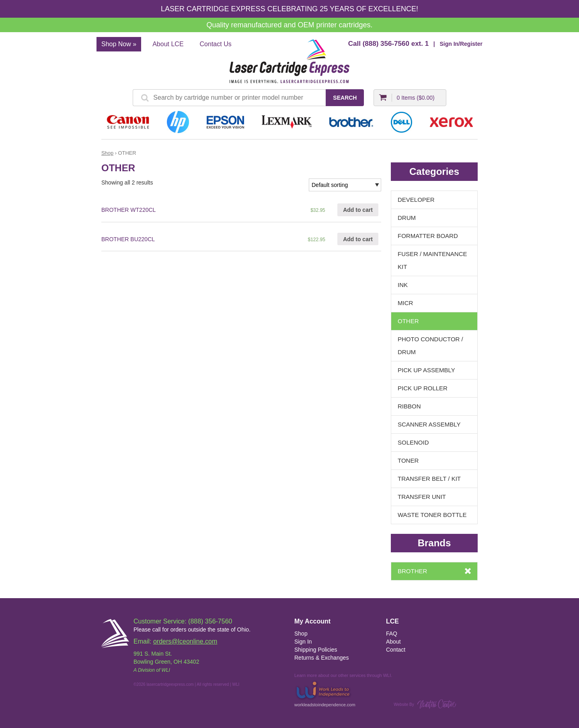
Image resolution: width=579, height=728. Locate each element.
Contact (396, 650)
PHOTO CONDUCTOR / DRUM (430, 346)
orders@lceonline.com (185, 641)
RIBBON (409, 406)
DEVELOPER (416, 200)
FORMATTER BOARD (428, 236)
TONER (408, 460)
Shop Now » (119, 44)
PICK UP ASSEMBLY (426, 370)
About (393, 642)
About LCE (168, 44)
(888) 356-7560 (386, 44)
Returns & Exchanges (321, 658)
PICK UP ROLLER (423, 388)
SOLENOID (413, 442)
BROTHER (412, 571)
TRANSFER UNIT (422, 497)
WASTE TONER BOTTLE (432, 515)
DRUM (407, 218)
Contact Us (216, 44)
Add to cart (358, 210)
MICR (405, 303)
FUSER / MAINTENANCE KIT (432, 260)
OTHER (408, 321)
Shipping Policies (316, 650)
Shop (107, 153)
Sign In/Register (461, 44)
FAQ (392, 634)
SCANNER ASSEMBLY (429, 424)
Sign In (303, 642)
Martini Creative (437, 704)
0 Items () (415, 98)
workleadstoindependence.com (325, 693)
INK (403, 285)
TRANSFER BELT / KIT (429, 479)
